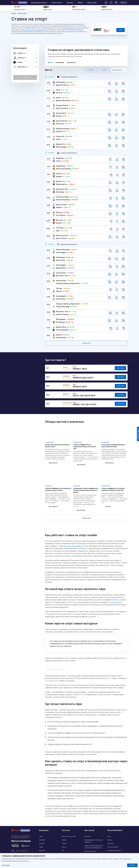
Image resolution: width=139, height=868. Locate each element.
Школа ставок (93, 3)
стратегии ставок (25, 30)
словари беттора (41, 30)
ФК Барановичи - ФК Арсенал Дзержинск (94, 841)
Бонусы (81, 3)
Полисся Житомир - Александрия (91, 852)
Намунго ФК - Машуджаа (92, 861)
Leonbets (42, 843)
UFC (63, 850)
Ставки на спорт (57, 3)
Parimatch (42, 840)
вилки (33, 30)
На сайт (121, 30)
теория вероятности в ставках (72, 28)
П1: (110, 84)
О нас (109, 836)
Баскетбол (65, 854)
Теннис (18, 62)
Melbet (41, 847)
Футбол (49, 77)
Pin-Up (41, 858)
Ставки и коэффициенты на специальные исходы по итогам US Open (85, 447)
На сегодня (91, 70)
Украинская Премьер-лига (67, 244)
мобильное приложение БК (73, 546)
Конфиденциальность (114, 850)
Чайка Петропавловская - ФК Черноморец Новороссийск (94, 847)
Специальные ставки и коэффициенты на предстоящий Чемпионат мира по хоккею (86, 490)
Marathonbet (43, 854)
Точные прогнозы (115, 602)
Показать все (86, 343)
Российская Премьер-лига (67, 77)
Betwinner (42, 850)
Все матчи (88, 836)
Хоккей (64, 843)
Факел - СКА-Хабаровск (92, 857)
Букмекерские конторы (40, 3)
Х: (116, 84)
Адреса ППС (111, 854)
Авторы (110, 840)
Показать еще (86, 518)
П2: (123, 84)
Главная (14, 14)
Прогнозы (71, 3)
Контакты (110, 843)
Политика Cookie (113, 847)
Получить (121, 368)
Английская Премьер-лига (67, 153)
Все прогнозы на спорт (69, 836)
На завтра (104, 70)
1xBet (41, 836)
